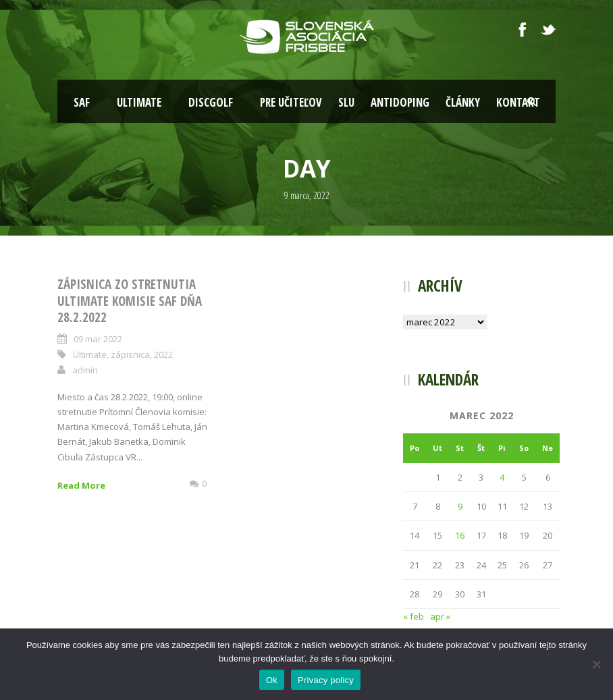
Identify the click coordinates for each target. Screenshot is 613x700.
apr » (440, 616)
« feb (414, 616)
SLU (346, 102)
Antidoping (400, 102)
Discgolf (211, 102)
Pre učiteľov (291, 102)
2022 (163, 354)
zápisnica (130, 354)
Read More (81, 485)
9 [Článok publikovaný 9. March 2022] (460, 506)
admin (85, 370)
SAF (82, 102)
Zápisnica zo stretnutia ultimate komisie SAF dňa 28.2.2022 (130, 301)
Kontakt (518, 102)
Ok (272, 680)
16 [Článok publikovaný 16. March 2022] (460, 535)
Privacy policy (326, 680)
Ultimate (139, 102)
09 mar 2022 (98, 339)
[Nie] (596, 664)
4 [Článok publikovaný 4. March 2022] (502, 477)
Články (463, 102)
